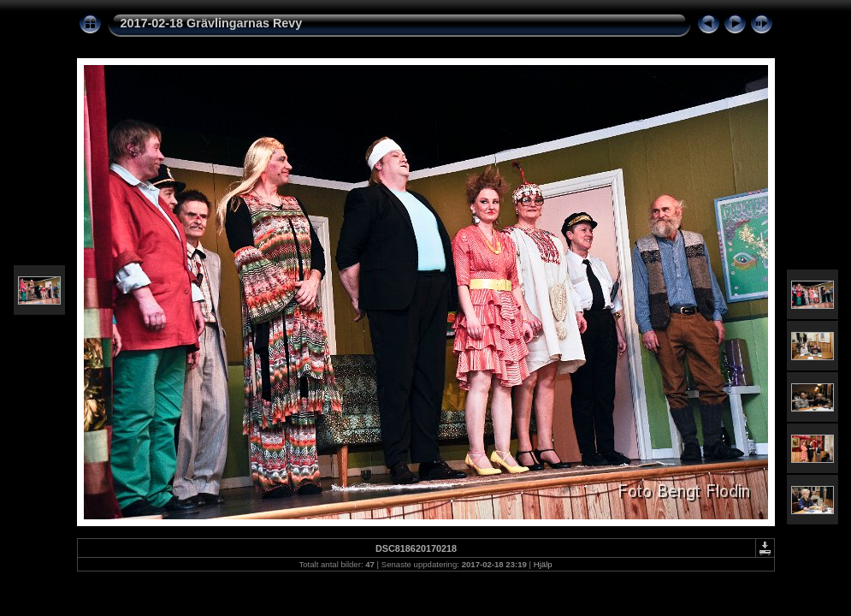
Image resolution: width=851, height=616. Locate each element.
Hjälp (543, 564)
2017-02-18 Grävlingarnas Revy (212, 23)
